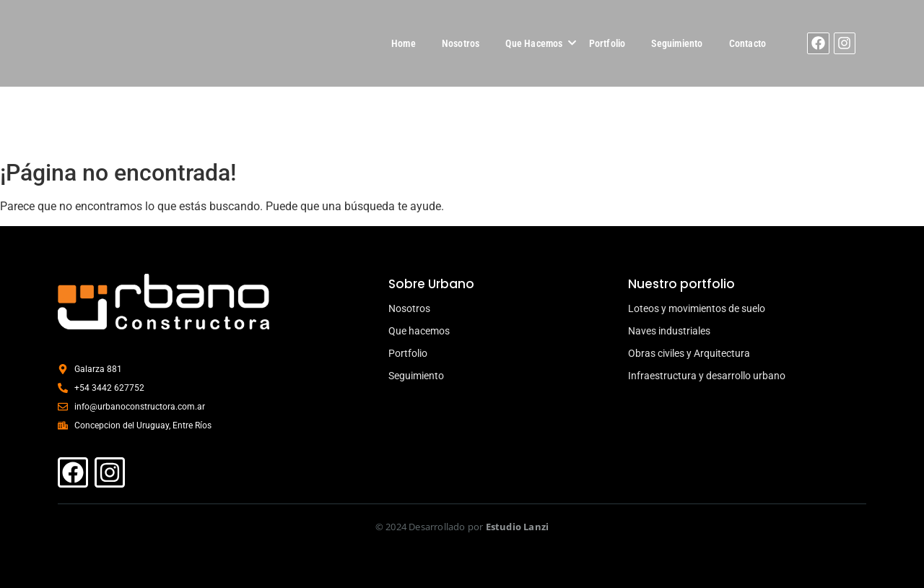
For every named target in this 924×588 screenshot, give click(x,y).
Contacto (748, 43)
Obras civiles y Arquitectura (689, 353)
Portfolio (607, 43)
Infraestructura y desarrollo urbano (707, 376)
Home (404, 43)
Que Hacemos (534, 43)
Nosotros (461, 43)
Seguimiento (677, 43)
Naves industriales (669, 331)
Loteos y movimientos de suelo (697, 308)
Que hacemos (419, 331)
